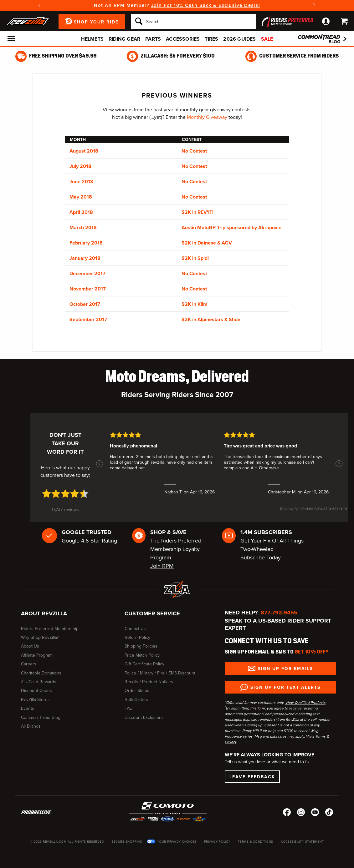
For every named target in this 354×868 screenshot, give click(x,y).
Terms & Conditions (256, 842)
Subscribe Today (261, 558)
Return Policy (137, 637)
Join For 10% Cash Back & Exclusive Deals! (206, 5)
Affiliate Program (37, 655)
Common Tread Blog (41, 717)
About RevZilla (44, 613)
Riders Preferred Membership (50, 629)
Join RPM (162, 566)
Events (28, 708)
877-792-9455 (279, 613)
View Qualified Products (305, 703)
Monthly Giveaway (207, 117)
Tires (211, 39)
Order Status (137, 691)
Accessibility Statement (303, 842)
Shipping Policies (141, 646)
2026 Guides (239, 39)
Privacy (231, 742)
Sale (267, 39)
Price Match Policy (142, 655)
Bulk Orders (136, 700)
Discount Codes (36, 691)
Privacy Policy (217, 842)
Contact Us (135, 629)
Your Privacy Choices (177, 842)
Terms (320, 736)
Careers (29, 664)
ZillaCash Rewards (39, 682)
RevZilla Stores (35, 700)
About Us (30, 646)
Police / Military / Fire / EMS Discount (160, 673)
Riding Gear (124, 39)
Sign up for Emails (285, 669)
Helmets (92, 39)
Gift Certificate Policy (144, 664)
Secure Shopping (127, 842)
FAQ (129, 708)
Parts (153, 39)
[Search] (193, 21)
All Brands (31, 726)
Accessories (183, 39)
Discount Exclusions (144, 717)
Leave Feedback (252, 777)
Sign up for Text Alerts (285, 687)
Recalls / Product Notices (149, 682)
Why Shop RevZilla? (40, 637)
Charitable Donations (41, 673)
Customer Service (152, 613)
